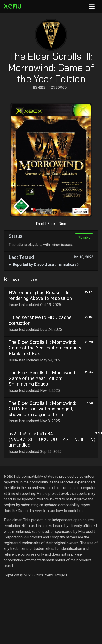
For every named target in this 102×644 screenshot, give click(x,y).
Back (51, 224)
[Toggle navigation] (92, 7)
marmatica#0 (46, 265)
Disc (62, 224)
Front (40, 224)
